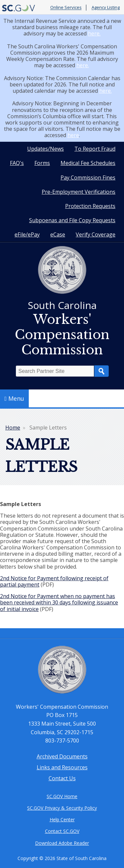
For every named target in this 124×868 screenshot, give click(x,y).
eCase (58, 234)
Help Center (62, 819)
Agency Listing (106, 8)
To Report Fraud (95, 149)
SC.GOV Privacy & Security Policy (62, 808)
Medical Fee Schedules (88, 163)
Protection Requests (90, 206)
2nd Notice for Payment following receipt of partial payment (54, 581)
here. (94, 33)
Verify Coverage (96, 234)
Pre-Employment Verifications (79, 192)
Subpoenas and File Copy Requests (72, 220)
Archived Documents (62, 756)
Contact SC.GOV (62, 831)
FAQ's (17, 163)
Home (13, 428)
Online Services (66, 8)
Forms (42, 163)
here (73, 135)
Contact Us (62, 778)
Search (102, 371)
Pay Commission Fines (88, 178)
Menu (15, 398)
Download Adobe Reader (62, 843)
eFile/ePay (27, 234)
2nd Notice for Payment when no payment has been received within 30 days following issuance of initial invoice (59, 602)
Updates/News (45, 149)
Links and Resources (62, 767)
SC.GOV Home (62, 796)
